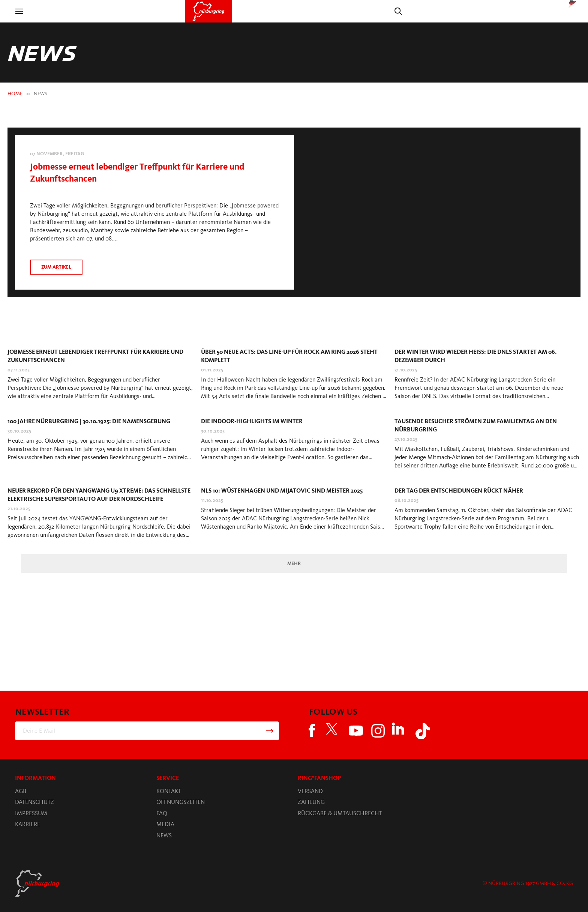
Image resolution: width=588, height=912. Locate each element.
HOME (15, 94)
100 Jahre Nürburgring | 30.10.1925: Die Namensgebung (89, 421)
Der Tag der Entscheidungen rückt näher (459, 491)
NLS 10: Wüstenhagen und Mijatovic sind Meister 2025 (282, 491)
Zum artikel (56, 267)
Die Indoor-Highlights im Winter (252, 421)
